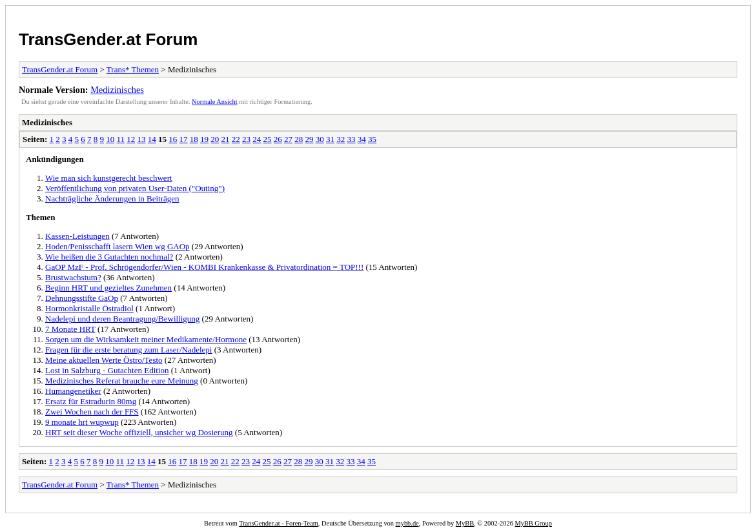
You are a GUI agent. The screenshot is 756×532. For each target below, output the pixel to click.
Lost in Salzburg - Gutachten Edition (107, 370)
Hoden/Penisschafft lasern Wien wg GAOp (117, 246)
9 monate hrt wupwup (82, 422)
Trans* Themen (133, 69)
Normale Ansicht (215, 102)
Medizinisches (117, 90)
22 (236, 139)
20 (215, 139)
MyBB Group (533, 523)
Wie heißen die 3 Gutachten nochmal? (109, 257)
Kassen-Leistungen (77, 236)
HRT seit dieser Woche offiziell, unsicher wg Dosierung (139, 432)
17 (184, 139)
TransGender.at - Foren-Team (279, 523)
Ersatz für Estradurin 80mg (91, 401)
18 (194, 139)
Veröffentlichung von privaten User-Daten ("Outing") (135, 188)
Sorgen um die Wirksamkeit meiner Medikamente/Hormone (146, 339)
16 (173, 139)
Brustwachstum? (73, 277)
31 (330, 139)
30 (320, 139)
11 (121, 139)
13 (142, 139)
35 (372, 139)
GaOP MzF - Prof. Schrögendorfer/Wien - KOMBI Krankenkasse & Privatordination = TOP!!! (204, 267)
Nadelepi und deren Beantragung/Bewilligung (122, 319)
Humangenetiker (73, 391)
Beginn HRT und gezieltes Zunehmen (108, 288)
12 (131, 139)
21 (226, 139)
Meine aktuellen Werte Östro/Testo (104, 360)
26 (278, 139)
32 (341, 139)
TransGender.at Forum (108, 39)
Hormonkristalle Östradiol (89, 308)
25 (268, 139)
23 (246, 139)
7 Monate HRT (70, 329)
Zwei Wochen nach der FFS (92, 412)
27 (288, 139)
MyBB (465, 523)
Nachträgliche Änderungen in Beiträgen (112, 199)
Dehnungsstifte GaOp (82, 298)
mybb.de (407, 523)
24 (257, 139)
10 (110, 139)
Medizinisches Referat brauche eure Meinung (122, 381)
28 (299, 139)
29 (310, 139)
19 (204, 139)
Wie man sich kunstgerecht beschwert (109, 178)
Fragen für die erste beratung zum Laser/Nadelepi (128, 350)
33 (352, 139)
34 (362, 139)
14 (152, 139)
